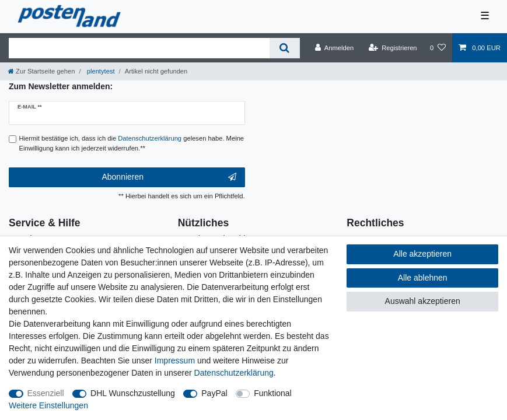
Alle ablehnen (423, 278)
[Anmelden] (335, 48)
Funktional (273, 393)
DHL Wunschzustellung (133, 393)
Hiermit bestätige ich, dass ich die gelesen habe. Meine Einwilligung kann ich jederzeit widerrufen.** (132, 143)
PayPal (214, 393)
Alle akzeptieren (422, 254)
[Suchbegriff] (139, 48)
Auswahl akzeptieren (423, 301)
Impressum (175, 360)
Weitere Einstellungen (48, 405)
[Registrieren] (392, 48)
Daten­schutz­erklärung (234, 373)
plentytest (100, 71)
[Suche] (284, 48)
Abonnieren (169, 177)
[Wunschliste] (438, 48)
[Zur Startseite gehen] (41, 71)
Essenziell (46, 393)
